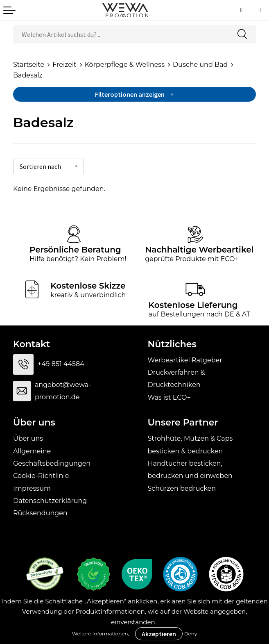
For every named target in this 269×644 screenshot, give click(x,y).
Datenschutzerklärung (50, 499)
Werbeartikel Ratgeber (185, 358)
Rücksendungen (40, 512)
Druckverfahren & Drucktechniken (176, 377)
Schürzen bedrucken (182, 487)
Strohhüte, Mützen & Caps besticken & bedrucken (190, 443)
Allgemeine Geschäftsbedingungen (52, 456)
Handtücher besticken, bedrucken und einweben (190, 468)
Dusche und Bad (200, 65)
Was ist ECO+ (169, 396)
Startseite (29, 65)
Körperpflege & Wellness (125, 65)
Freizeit (64, 65)
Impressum (32, 487)
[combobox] (121, 34)
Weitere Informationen (100, 634)
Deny (191, 634)
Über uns (28, 437)
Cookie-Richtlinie (41, 474)
